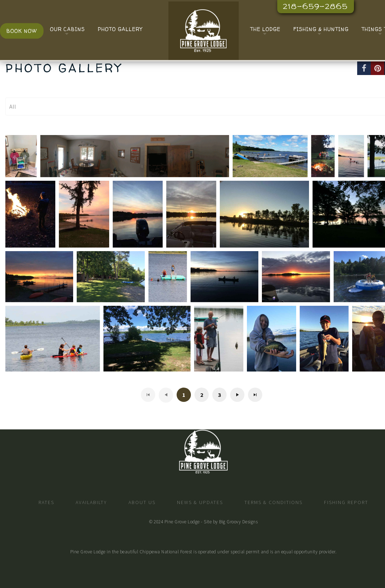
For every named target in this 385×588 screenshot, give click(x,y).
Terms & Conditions (273, 502)
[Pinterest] (378, 68)
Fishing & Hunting (321, 29)
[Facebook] (364, 68)
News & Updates (200, 502)
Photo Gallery (120, 29)
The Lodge (265, 29)
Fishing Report (346, 502)
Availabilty (91, 502)
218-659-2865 (315, 6)
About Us (142, 502)
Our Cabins (67, 29)
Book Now (22, 31)
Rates (46, 502)
